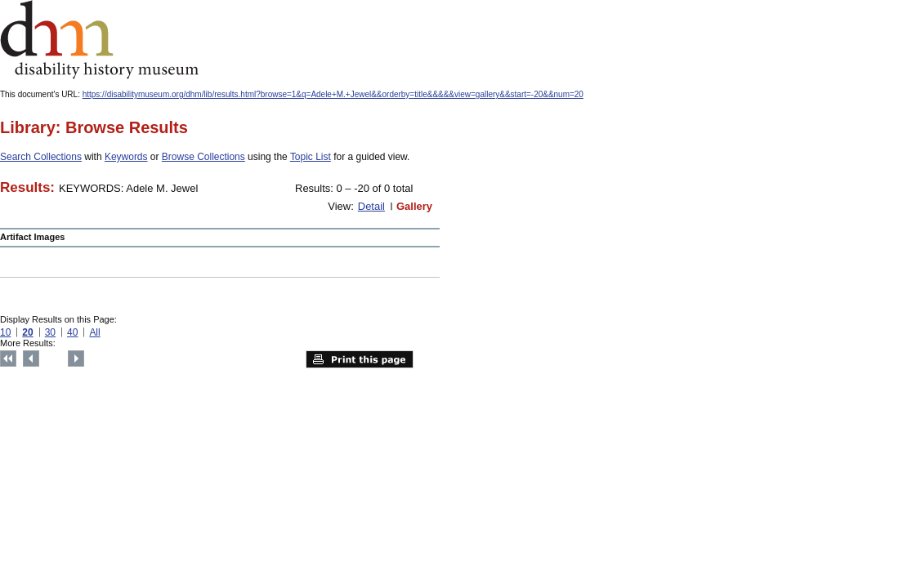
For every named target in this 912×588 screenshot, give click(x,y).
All (94, 332)
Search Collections (41, 157)
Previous (31, 359)
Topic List (311, 157)
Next (76, 359)
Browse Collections (203, 157)
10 (5, 332)
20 (27, 332)
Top (8, 359)
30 (50, 332)
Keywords (126, 157)
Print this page (360, 359)
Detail (371, 206)
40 (72, 332)
